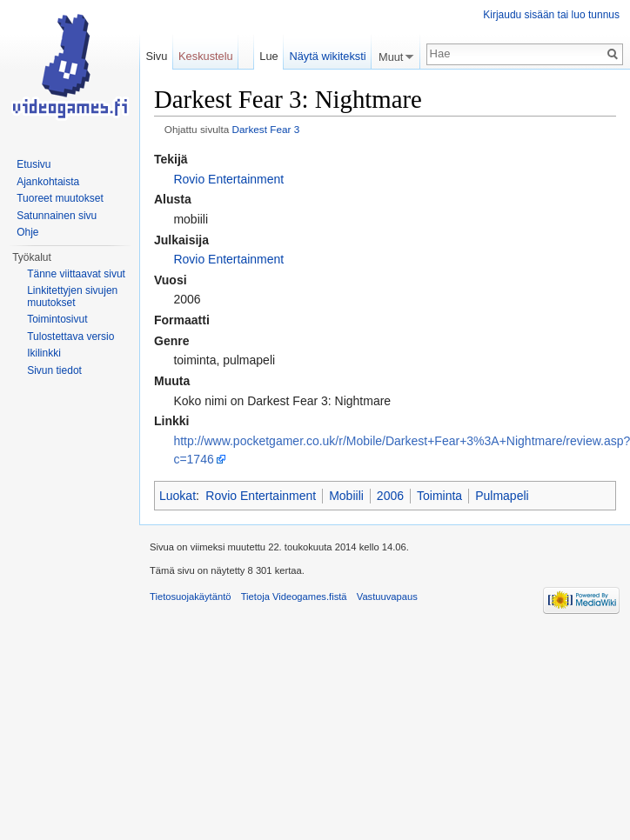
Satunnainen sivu (57, 216)
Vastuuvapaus (387, 597)
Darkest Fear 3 (265, 129)
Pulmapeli (502, 496)
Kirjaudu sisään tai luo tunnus (551, 15)
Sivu (156, 56)
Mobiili (346, 496)
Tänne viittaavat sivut (76, 274)
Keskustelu (206, 56)
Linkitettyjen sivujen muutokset (72, 297)
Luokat (178, 496)
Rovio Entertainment (228, 179)
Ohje (27, 232)
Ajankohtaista (48, 182)
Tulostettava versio (70, 337)
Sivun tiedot (54, 370)
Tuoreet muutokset (60, 198)
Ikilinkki (44, 353)
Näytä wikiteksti (327, 56)
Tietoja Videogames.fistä (294, 597)
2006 (390, 496)
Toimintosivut (57, 319)
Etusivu (34, 164)
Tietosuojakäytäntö (191, 597)
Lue (268, 56)
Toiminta (439, 496)
